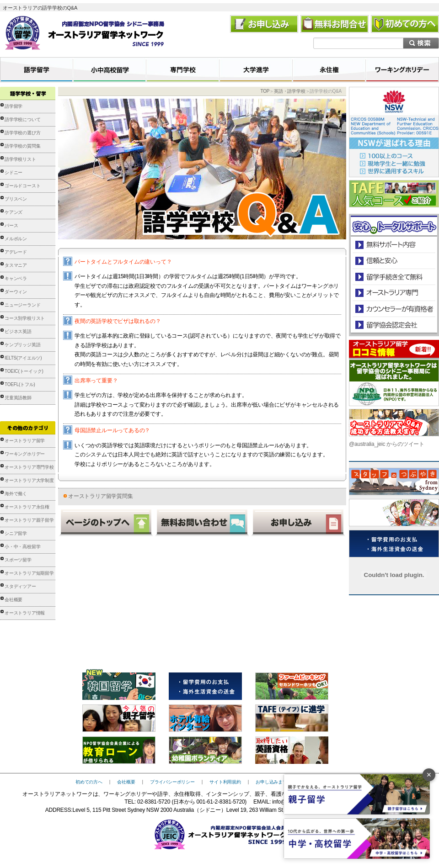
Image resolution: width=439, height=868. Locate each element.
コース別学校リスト (25, 318)
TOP (265, 91)
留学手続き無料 (393, 277)
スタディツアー (20, 586)
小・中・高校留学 (22, 547)
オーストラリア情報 (25, 613)
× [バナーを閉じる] (429, 775)
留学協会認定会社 (393, 325)
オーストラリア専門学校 (29, 467)
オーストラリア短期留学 (29, 573)
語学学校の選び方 (22, 133)
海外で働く (16, 494)
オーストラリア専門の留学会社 (393, 293)
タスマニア (16, 265)
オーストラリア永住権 (27, 507)
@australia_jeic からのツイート (387, 444)
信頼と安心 (394, 261)
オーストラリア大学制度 (29, 480)
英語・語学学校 (290, 91)
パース (11, 225)
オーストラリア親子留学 (29, 520)
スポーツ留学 (18, 560)
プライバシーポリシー (172, 782)
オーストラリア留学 (25, 441)
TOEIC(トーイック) (24, 371)
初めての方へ (89, 782)
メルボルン (16, 239)
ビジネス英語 (18, 331)
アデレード (16, 252)
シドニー (13, 172)
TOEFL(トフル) (20, 384)
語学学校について (22, 119)
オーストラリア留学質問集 (101, 496)
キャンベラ (16, 278)
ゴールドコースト (22, 186)
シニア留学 (16, 533)
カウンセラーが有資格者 (393, 309)
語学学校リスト (20, 159)
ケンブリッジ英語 (22, 345)
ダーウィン (16, 292)
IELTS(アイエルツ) (23, 358)
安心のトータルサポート (394, 245)
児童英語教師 (18, 398)
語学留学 (13, 106)
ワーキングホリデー (25, 454)
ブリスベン (16, 199)
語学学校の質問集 (22, 146)
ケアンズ (13, 212)
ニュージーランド (22, 305)
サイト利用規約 (225, 782)
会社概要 (13, 600)
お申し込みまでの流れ (278, 782)
